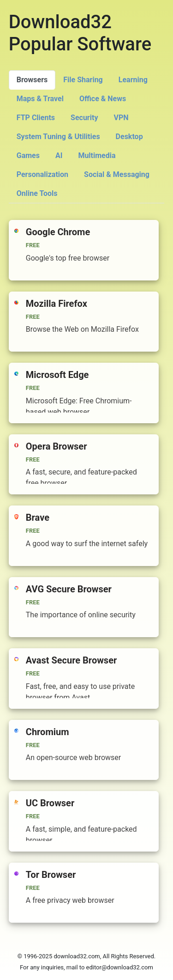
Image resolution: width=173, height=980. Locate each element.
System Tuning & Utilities (58, 137)
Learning (133, 80)
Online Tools (37, 193)
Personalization (42, 174)
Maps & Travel (40, 99)
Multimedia (97, 155)
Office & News (103, 99)
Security (84, 118)
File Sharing (83, 80)
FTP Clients (36, 118)
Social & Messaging (117, 174)
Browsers (32, 80)
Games (28, 155)
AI (59, 155)
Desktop (129, 137)
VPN (121, 118)
